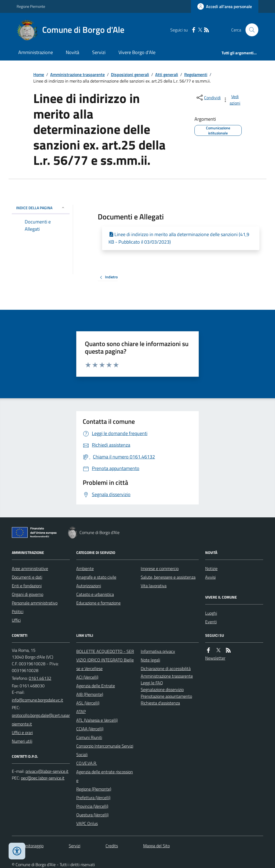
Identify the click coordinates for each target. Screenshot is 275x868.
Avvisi (210, 577)
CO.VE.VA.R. (87, 763)
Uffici (16, 620)
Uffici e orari (22, 732)
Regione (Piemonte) (94, 789)
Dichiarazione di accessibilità (166, 668)
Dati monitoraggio (28, 846)
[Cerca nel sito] (250, 30)
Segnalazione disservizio (162, 689)
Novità (73, 52)
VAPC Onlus (87, 823)
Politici (18, 611)
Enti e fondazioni (27, 586)
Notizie (211, 568)
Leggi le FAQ (152, 683)
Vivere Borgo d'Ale (137, 52)
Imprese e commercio (160, 568)
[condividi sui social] (208, 98)
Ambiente (85, 568)
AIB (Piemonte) (90, 694)
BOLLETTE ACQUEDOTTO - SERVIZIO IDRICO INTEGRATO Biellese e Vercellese (105, 660)
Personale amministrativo (35, 603)
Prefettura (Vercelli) (93, 798)
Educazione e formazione (98, 603)
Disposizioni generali (130, 74)
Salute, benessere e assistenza (168, 577)
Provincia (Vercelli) (92, 806)
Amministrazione (36, 52)
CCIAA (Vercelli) (90, 729)
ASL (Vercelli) (88, 703)
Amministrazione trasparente (77, 74)
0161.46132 (40, 678)
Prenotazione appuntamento (166, 696)
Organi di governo (28, 594)
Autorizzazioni (89, 586)
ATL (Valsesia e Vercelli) (97, 720)
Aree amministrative (30, 568)
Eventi (211, 622)
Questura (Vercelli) (92, 815)
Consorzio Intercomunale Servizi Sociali (105, 750)
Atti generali (167, 74)
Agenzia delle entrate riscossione (105, 776)
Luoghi (211, 613)
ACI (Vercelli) (87, 677)
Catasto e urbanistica (95, 594)
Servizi (99, 52)
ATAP (81, 712)
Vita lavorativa (154, 586)
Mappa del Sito (156, 846)
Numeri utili (22, 741)
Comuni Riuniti (89, 737)
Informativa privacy (158, 651)
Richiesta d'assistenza (160, 703)
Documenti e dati (27, 577)
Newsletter (215, 658)
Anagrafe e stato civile (96, 577)
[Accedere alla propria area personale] (225, 6)
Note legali (150, 660)
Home (39, 74)
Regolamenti (196, 74)
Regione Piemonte (31, 6)
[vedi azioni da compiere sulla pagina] (232, 100)
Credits (112, 846)
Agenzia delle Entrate (96, 686)
